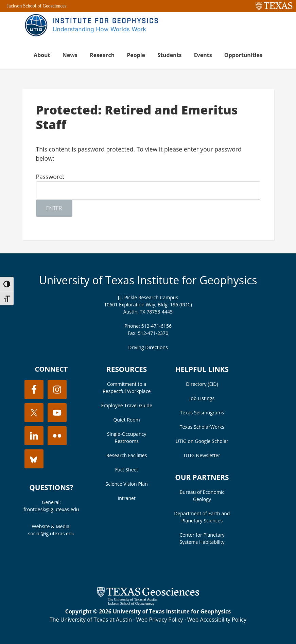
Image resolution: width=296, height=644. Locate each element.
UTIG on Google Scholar (202, 441)
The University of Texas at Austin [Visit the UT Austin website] (91, 620)
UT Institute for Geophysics (94, 26)
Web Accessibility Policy (217, 620)
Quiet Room (126, 420)
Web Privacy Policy (160, 620)
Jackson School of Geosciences (37, 6)
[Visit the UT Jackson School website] (148, 603)
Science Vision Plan (126, 484)
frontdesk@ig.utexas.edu (51, 509)
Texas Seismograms (202, 413)
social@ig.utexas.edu (51, 533)
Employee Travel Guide (126, 405)
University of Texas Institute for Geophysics (148, 280)
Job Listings (202, 398)
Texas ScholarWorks (202, 427)
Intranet (127, 498)
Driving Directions (148, 347)
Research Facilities (127, 455)
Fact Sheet (127, 470)
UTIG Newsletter (202, 455)
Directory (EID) (202, 384)
